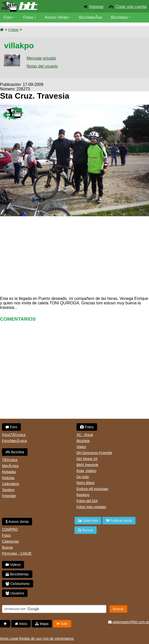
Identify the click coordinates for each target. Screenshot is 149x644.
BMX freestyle (87, 465)
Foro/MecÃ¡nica (14, 441)
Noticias (8, 478)
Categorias (11, 541)
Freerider (9, 496)
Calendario (11, 484)
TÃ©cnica (10, 460)
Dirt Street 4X (87, 459)
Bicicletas (120, 17)
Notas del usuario (42, 66)
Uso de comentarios (58, 638)
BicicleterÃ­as (91, 17)
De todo (83, 477)
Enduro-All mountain (92, 489)
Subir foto (88, 521)
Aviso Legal (9, 638)
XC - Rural (85, 435)
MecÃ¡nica (10, 466)
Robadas (9, 472)
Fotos (28, 17)
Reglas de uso (30, 638)
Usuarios (15, 593)
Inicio (21, 624)
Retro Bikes (86, 483)
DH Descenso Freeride (94, 453)
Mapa (42, 624)
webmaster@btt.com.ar (129, 622)
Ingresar (96, 7)
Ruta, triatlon (86, 471)
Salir (62, 624)
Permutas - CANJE (17, 553)
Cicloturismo (18, 584)
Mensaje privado (41, 58)
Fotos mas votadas (91, 507)
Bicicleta (15, 452)
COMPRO (10, 529)
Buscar (8, 547)
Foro (8, 17)
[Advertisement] (74, 255)
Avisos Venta (56, 17)
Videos (10, 27)
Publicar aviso (119, 521)
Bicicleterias (17, 574)
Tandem (8, 490)
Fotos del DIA (87, 501)
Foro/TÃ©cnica (14, 435)
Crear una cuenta (131, 7)
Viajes (81, 447)
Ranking (83, 495)
